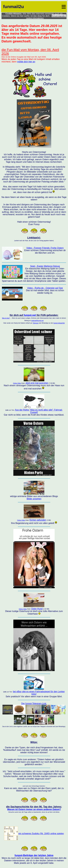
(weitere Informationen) (35, 18)
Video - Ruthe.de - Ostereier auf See (45, 288)
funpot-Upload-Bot (59, 323)
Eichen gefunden (38, 520)
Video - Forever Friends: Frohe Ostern (45, 248)
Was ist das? (6, 318)
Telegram (36, 323)
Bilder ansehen (34, 499)
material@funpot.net (37, 321)
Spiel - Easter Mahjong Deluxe (45, 266)
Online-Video (17, 383)
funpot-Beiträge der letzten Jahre (34, 855)
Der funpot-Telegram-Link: (34, 714)
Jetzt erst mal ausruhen (37, 383)
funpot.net (30, 315)
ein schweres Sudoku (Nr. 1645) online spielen (41, 834)
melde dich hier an (26, 62)
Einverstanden (59, 16)
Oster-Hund (37, 609)
